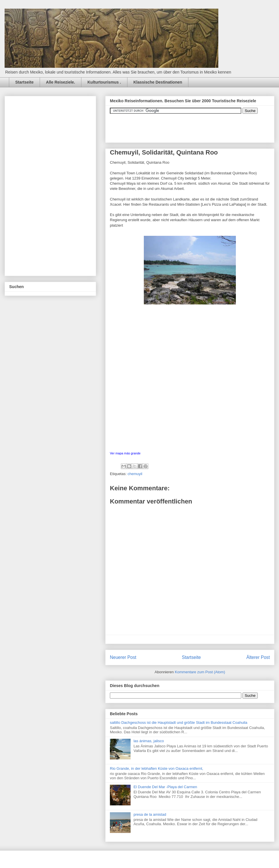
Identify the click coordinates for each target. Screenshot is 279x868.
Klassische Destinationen (158, 82)
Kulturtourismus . (104, 82)
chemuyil (135, 474)
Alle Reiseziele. (61, 82)
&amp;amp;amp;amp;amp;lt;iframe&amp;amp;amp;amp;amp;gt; (175, 125)
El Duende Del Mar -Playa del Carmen (165, 787)
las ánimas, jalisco (149, 741)
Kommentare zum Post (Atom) (200, 672)
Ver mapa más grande (125, 453)
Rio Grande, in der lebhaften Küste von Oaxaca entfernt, (156, 768)
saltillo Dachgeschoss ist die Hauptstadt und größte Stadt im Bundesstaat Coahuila (179, 723)
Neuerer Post (123, 657)
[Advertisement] (52, 184)
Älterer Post (258, 657)
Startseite (24, 82)
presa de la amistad (150, 814)
